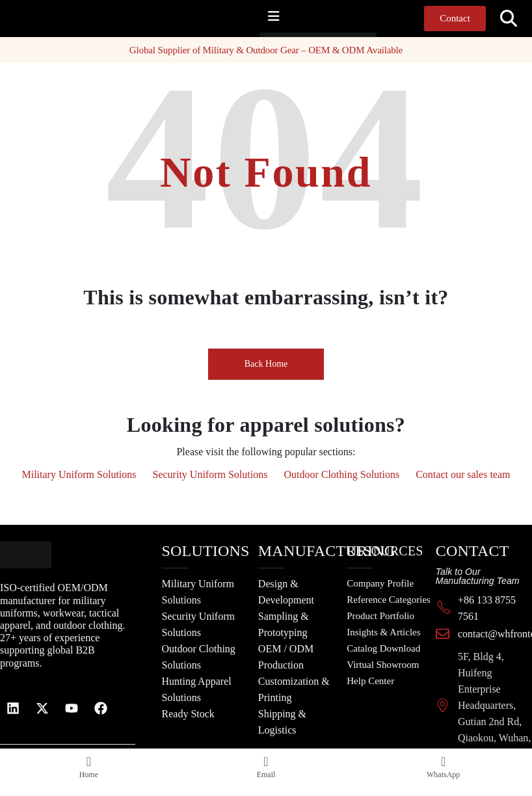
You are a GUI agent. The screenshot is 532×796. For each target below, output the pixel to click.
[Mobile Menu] (274, 16)
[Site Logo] (286, 35)
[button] (509, 19)
